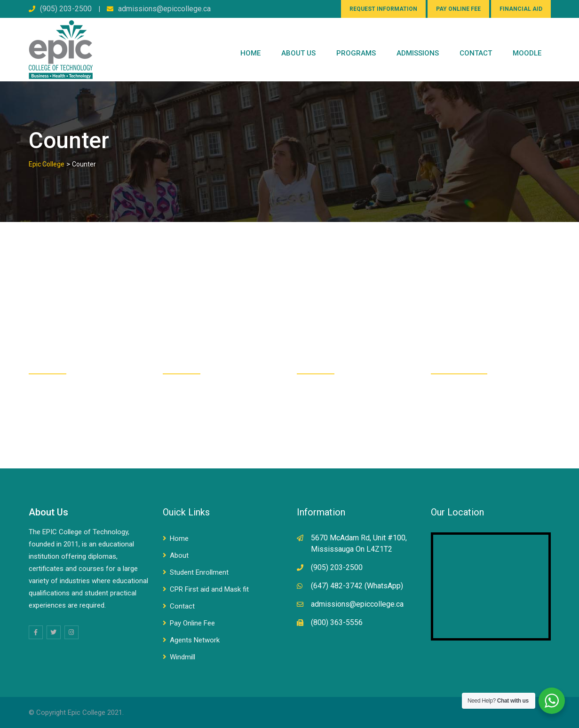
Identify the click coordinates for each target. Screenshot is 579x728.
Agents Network (195, 640)
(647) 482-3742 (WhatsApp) (357, 586)
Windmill (182, 657)
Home (250, 53)
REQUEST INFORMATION (383, 9)
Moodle (527, 53)
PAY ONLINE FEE (458, 9)
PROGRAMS (356, 53)
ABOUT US (298, 53)
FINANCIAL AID (521, 9)
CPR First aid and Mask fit (209, 589)
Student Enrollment (199, 572)
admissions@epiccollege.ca (164, 9)
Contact (182, 606)
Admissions (418, 53)
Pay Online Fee (192, 623)
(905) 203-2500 (66, 9)
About (179, 555)
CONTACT (476, 53)
